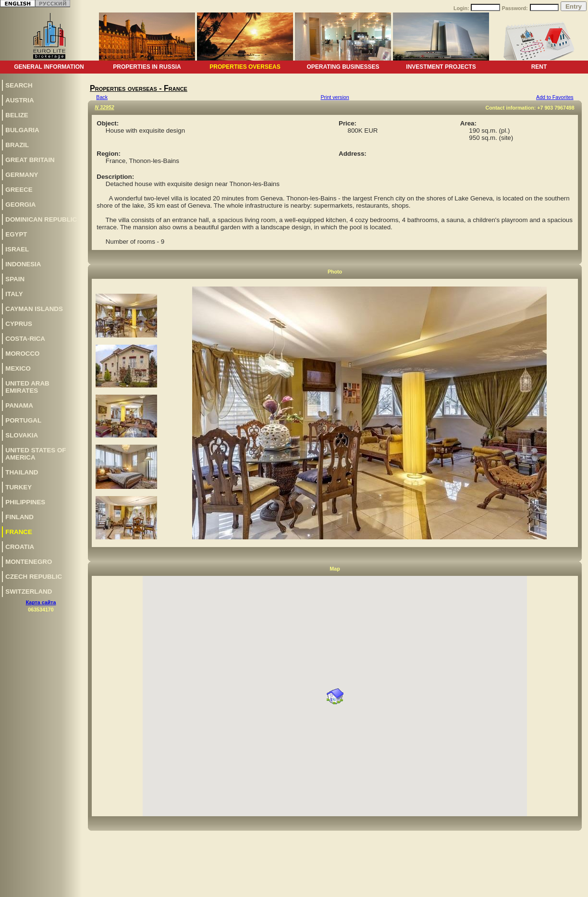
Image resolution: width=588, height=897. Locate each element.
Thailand (22, 472)
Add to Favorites (555, 97)
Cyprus (19, 324)
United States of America (36, 454)
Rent (539, 67)
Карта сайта (41, 602)
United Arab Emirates (27, 387)
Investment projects (441, 67)
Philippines (25, 502)
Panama (19, 405)
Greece (19, 190)
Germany (22, 175)
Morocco (22, 354)
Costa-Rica (25, 339)
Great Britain (30, 160)
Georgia (20, 205)
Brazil (17, 145)
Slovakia (22, 435)
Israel (17, 249)
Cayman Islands (34, 309)
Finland (19, 517)
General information (49, 67)
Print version (335, 97)
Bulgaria (22, 130)
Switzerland (29, 592)
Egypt (16, 234)
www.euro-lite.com (566, 888)
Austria (19, 100)
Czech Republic (34, 577)
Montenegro (29, 562)
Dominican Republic (41, 219)
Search (19, 85)
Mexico (18, 368)
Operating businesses (343, 67)
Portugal (23, 420)
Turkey (18, 487)
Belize (17, 115)
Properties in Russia (147, 67)
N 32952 (104, 107)
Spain (15, 279)
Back (102, 97)
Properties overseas (245, 67)
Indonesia (23, 264)
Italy (14, 294)
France (19, 532)
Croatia (20, 547)
